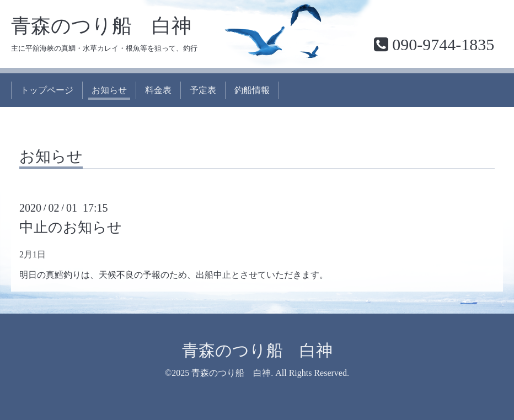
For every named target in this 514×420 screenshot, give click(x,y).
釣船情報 (252, 90)
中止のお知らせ (71, 227)
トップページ (47, 90)
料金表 (158, 90)
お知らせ (109, 90)
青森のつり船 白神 (101, 26)
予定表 (203, 90)
